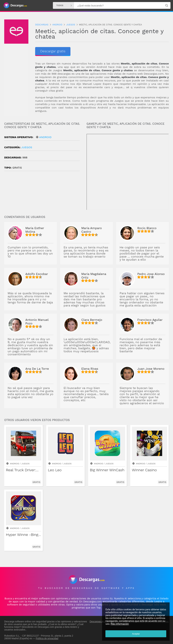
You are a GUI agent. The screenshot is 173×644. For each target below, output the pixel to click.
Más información (120, 624)
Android (45, 137)
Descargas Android (100, 621)
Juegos (27, 147)
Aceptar (136, 634)
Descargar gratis (53, 51)
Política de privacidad (47, 638)
